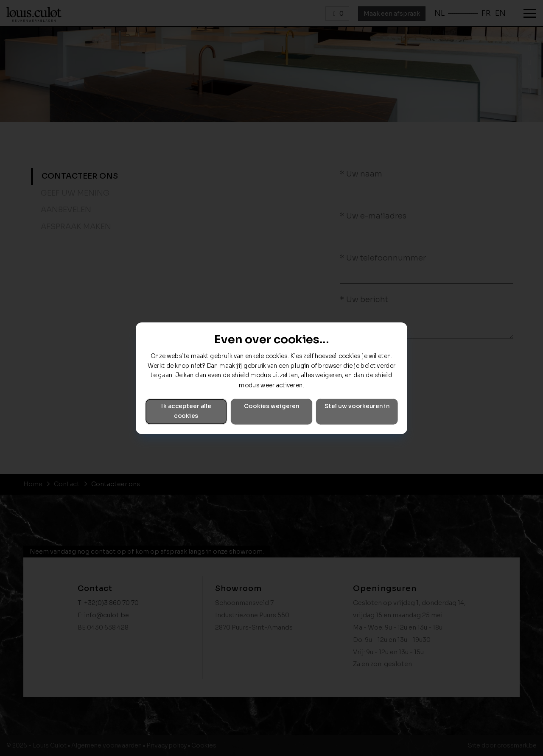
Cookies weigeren (271, 406)
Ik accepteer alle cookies (186, 411)
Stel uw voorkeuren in (357, 406)
